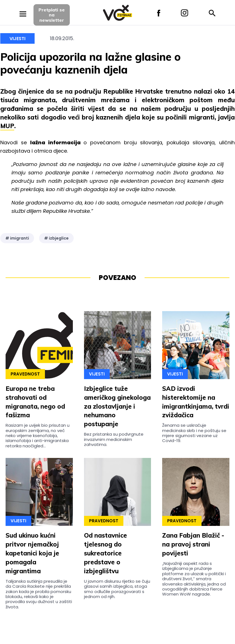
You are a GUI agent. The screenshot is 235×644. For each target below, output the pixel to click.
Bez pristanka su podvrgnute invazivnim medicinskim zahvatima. (114, 439)
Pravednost (25, 374)
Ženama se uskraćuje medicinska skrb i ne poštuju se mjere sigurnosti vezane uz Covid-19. (194, 433)
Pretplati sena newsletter (52, 15)
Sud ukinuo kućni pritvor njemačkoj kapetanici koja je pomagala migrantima (32, 553)
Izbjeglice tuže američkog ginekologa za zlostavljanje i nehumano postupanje (117, 406)
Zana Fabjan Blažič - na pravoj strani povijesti (193, 544)
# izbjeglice (56, 238)
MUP (7, 126)
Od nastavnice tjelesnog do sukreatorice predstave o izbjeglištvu (105, 553)
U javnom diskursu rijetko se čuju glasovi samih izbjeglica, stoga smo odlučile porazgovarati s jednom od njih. (117, 589)
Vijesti (17, 39)
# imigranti (17, 238)
